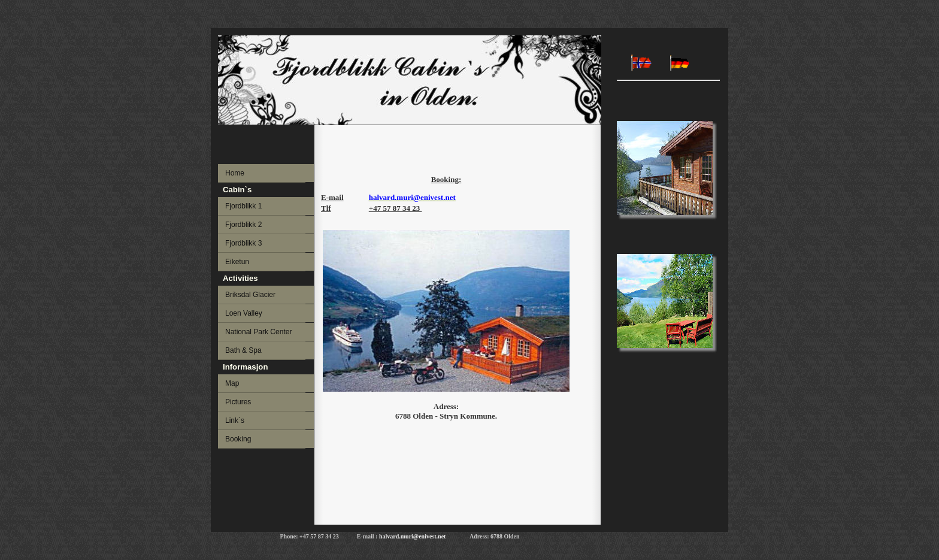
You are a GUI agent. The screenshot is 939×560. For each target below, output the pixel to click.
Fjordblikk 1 (243, 206)
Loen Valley (244, 313)
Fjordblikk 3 (243, 243)
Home (235, 173)
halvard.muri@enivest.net (416, 536)
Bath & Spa (243, 350)
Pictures (238, 402)
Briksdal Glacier (250, 295)
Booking (238, 439)
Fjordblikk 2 (243, 225)
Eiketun (237, 262)
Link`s (235, 420)
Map (232, 383)
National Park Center (258, 332)
